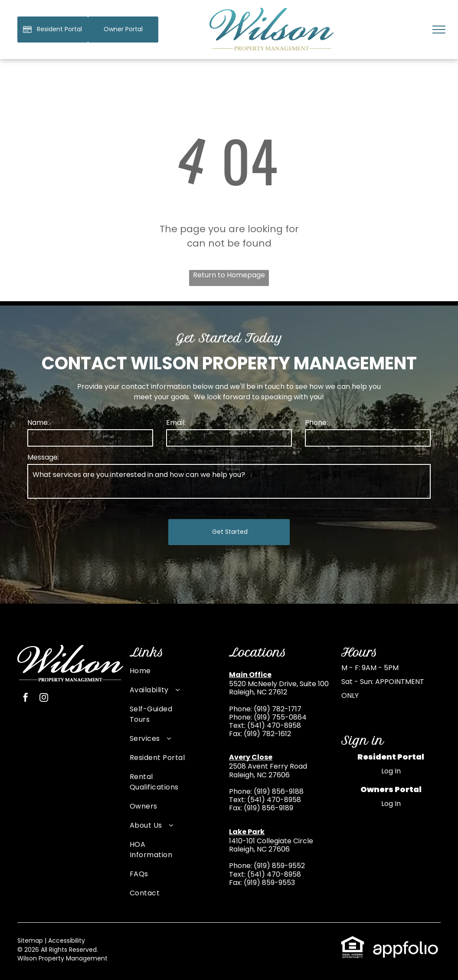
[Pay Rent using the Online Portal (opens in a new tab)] (53, 30)
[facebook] (26, 699)
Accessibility (67, 941)
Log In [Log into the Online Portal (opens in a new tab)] (391, 771)
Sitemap (30, 941)
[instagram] (44, 699)
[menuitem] (158, 675)
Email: (176, 423)
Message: (43, 457)
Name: (38, 423)
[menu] (439, 30)
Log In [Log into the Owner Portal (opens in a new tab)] (391, 804)
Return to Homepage (229, 275)
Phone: (316, 423)
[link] (123, 30)
